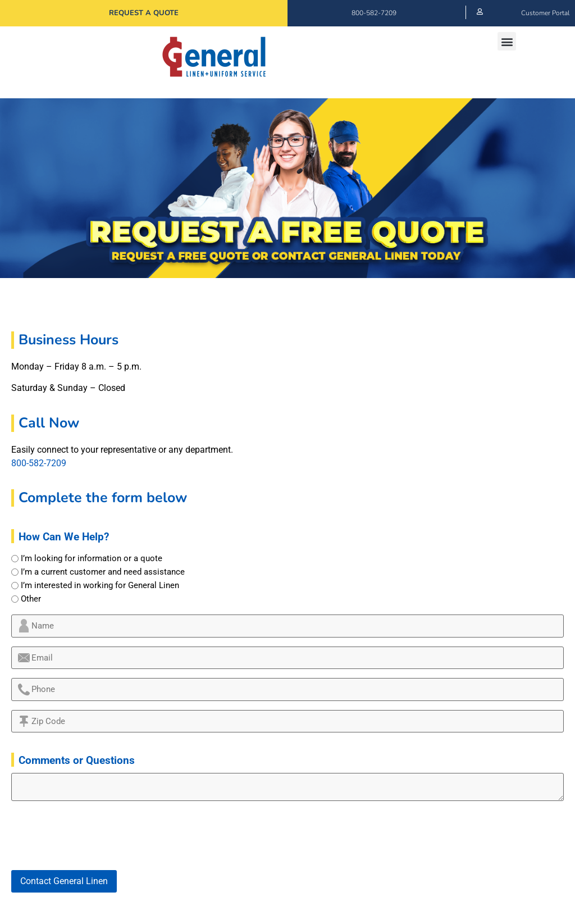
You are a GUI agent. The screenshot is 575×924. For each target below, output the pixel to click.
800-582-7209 (374, 13)
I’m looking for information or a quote (92, 559)
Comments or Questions (77, 760)
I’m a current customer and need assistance (103, 572)
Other (31, 599)
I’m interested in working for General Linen (100, 586)
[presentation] (97, 836)
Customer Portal (545, 13)
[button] (507, 41)
